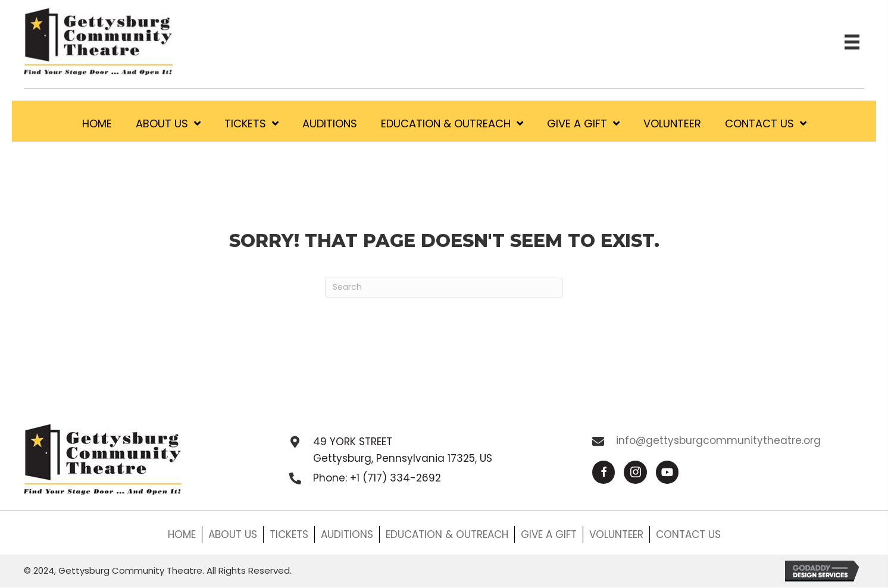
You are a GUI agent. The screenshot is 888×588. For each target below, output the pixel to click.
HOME (182, 534)
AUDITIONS (347, 534)
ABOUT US (233, 534)
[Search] (444, 287)
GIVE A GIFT (549, 534)
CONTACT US (688, 534)
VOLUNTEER (616, 534)
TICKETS (289, 534)
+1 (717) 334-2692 (395, 478)
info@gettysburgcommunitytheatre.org (718, 440)
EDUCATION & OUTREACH (447, 534)
